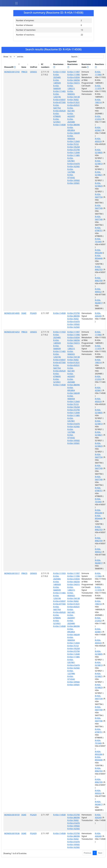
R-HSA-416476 (74, 164)
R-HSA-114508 (59, 125)
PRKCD (24, 72)
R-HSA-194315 (74, 83)
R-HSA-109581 (74, 183)
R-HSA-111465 (59, 91)
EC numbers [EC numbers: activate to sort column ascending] (45, 66)
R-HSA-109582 (74, 180)
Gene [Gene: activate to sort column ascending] (24, 67)
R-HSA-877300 (59, 102)
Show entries (13, 57)
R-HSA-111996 (74, 75)
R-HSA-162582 (74, 166)
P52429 (33, 313)
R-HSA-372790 (74, 150)
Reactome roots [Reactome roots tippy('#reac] (86, 66)
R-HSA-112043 (74, 141)
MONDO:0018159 (12, 815)
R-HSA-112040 (74, 153)
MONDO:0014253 (12, 332)
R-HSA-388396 (74, 125)
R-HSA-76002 (73, 100)
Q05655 (33, 72)
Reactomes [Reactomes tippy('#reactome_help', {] (58, 66)
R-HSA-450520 (59, 111)
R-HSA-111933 (59, 72)
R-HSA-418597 (59, 100)
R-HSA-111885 (74, 155)
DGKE (24, 313)
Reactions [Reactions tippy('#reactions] (99, 66)
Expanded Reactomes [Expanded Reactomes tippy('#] (72, 64)
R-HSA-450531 (74, 105)
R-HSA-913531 (74, 102)
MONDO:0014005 (12, 313)
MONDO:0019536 (12, 833)
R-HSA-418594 (74, 77)
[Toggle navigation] (16, 3)
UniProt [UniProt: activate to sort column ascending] (34, 67)
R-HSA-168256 (74, 80)
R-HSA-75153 (73, 144)
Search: (87, 57)
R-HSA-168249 (74, 133)
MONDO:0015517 (12, 573)
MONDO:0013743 (12, 72)
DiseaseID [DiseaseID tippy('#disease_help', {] (10, 67)
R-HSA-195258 (74, 147)
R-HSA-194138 (74, 97)
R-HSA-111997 (74, 72)
